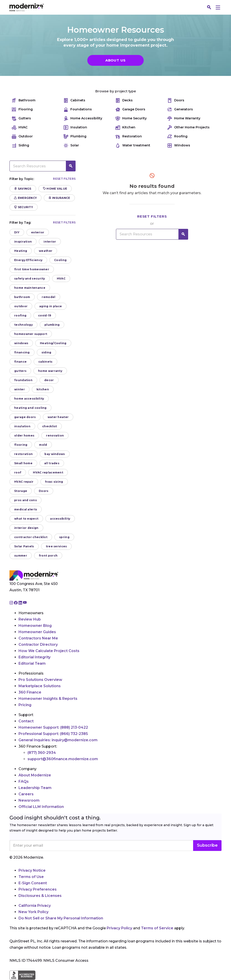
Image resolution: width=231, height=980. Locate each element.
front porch (48, 556)
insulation (22, 426)
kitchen (43, 389)
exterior (38, 232)
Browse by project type (116, 91)
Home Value (55, 189)
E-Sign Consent (33, 883)
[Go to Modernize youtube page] (25, 603)
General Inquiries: (58, 740)
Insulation (75, 127)
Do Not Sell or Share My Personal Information (61, 918)
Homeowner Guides (37, 632)
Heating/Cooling (53, 343)
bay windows (55, 454)
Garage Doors (130, 109)
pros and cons (25, 500)
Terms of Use (31, 877)
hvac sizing (54, 482)
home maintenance (30, 288)
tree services (56, 546)
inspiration (23, 242)
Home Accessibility (83, 118)
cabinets (45, 362)
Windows (179, 145)
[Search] (209, 7)
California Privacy (35, 906)
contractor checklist (31, 537)
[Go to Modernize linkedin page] (21, 603)
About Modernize (35, 775)
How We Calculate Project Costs (49, 651)
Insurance (59, 198)
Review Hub (30, 619)
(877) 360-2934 (42, 753)
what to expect (26, 519)
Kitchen (125, 127)
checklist (50, 426)
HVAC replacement (48, 472)
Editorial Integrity (35, 657)
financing (22, 352)
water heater (58, 417)
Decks (124, 100)
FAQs (24, 781)
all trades (52, 463)
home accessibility (29, 399)
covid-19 (45, 315)
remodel (49, 297)
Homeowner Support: (53, 727)
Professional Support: (53, 734)
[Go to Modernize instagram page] (12, 603)
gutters (20, 371)
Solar (71, 145)
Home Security (131, 118)
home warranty (50, 371)
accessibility (60, 519)
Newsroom (29, 800)
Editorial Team (32, 663)
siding (46, 352)
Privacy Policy (119, 928)
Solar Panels (24, 546)
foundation (23, 380)
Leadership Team (35, 788)
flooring (21, 445)
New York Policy (33, 912)
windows (21, 343)
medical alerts (26, 509)
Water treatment (133, 145)
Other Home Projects (188, 127)
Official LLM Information (41, 807)
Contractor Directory (38, 645)
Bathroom (24, 100)
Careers (26, 794)
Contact (26, 721)
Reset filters (64, 179)
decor (49, 380)
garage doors (25, 417)
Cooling (60, 260)
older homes (24, 435)
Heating (21, 251)
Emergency (25, 198)
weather (46, 251)
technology (23, 325)
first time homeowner (32, 269)
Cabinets (74, 100)
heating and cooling (30, 408)
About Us (115, 60)
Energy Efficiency (28, 260)
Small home (23, 463)
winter (20, 389)
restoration (23, 454)
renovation (55, 435)
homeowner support (31, 334)
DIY (17, 232)
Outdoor (22, 136)
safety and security (30, 279)
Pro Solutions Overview (40, 680)
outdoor (21, 306)
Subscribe (207, 845)
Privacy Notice (32, 870)
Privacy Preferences (38, 889)
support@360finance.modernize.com (63, 759)
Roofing (177, 136)
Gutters (21, 118)
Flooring (22, 109)
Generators (180, 109)
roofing (20, 315)
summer (21, 556)
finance (20, 362)
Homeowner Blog (35, 626)
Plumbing (75, 136)
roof (18, 472)
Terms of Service (157, 928)
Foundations (78, 109)
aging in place (51, 306)
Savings (23, 189)
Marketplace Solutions (40, 686)
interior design (26, 528)
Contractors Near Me (38, 638)
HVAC (20, 127)
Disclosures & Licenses (40, 896)
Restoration (129, 136)
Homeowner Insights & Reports (48, 699)
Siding (20, 145)
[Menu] (218, 7)
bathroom (22, 297)
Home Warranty (184, 118)
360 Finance (30, 692)
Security (24, 207)
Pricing (25, 705)
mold (43, 445)
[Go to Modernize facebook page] (16, 603)
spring (64, 537)
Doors (176, 100)
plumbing (52, 325)
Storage (21, 491)
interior (50, 242)
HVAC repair (24, 482)
